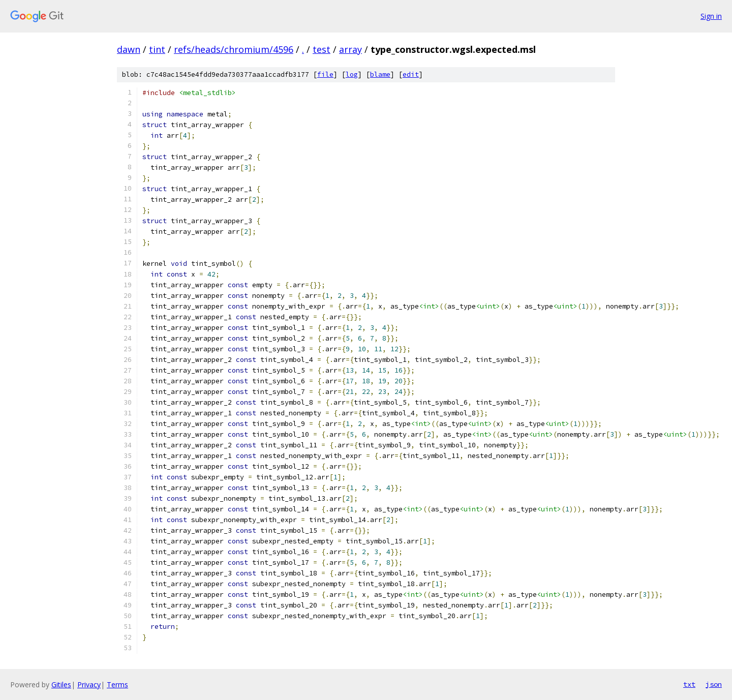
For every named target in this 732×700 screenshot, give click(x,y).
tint (157, 49)
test (322, 49)
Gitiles (61, 684)
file (325, 74)
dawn (129, 49)
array (350, 49)
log (352, 74)
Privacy (89, 684)
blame (380, 74)
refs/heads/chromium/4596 (234, 49)
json (714, 684)
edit (411, 74)
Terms (117, 684)
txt (689, 684)
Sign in (711, 16)
